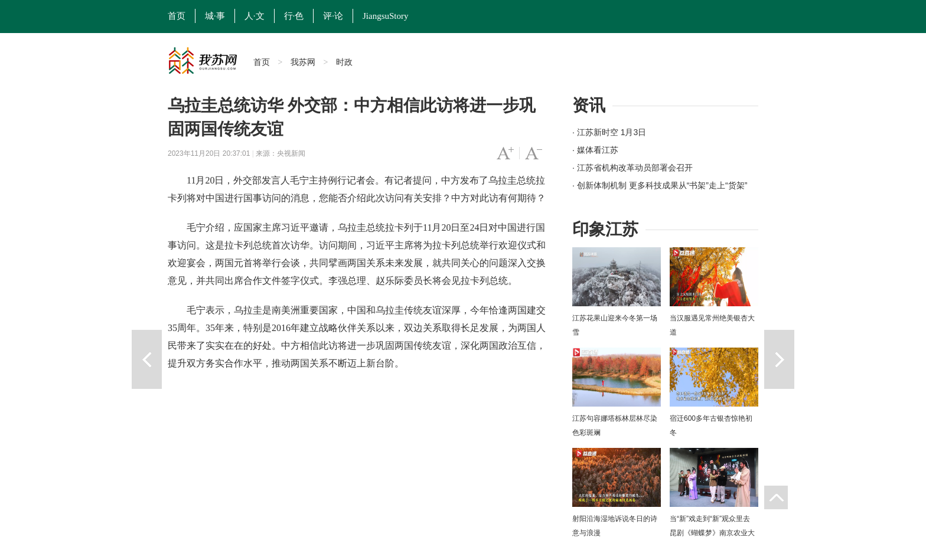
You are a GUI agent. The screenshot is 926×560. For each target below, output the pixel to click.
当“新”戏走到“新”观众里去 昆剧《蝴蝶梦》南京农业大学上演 (712, 533)
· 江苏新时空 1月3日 (609, 132)
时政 (344, 62)
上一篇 (147, 359)
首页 (177, 16)
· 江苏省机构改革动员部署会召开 (632, 168)
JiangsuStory (386, 16)
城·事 (215, 16)
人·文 (255, 16)
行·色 (294, 16)
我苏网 (303, 62)
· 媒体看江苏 (595, 150)
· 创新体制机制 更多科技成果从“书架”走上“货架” (660, 185)
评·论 (333, 16)
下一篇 (779, 359)
